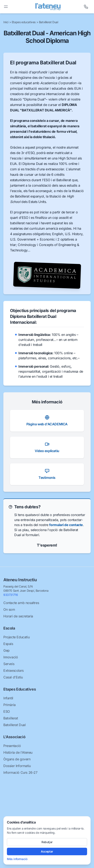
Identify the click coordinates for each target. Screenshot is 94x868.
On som (9, 609)
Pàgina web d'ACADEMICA (47, 421)
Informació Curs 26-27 (20, 772)
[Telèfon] (86, 7)
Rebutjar (47, 842)
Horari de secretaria (18, 616)
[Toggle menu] (6, 7)
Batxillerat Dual (49, 22)
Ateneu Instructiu (20, 580)
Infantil (8, 698)
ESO (7, 711)
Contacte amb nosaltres (21, 603)
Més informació (17, 859)
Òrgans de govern (17, 759)
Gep (6, 650)
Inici (6, 22)
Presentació (12, 746)
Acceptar (47, 851)
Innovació (11, 657)
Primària (10, 705)
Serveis (9, 664)
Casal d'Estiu (13, 677)
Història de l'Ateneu (18, 752)
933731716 (11, 595)
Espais (8, 644)
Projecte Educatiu (16, 637)
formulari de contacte (66, 525)
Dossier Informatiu (17, 766)
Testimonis (47, 474)
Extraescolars (14, 670)
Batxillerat (11, 718)
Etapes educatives (24, 22)
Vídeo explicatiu (47, 447)
